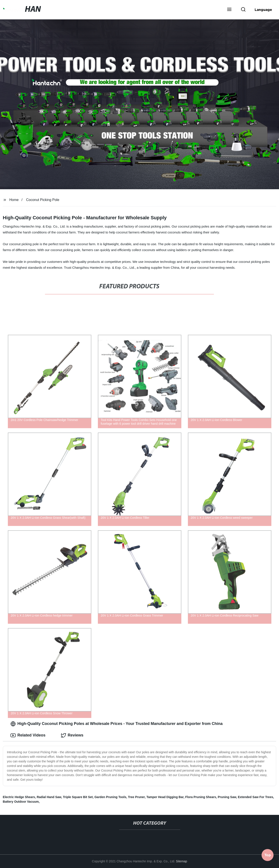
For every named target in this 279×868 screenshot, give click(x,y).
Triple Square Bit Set (78, 797)
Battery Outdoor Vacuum (21, 802)
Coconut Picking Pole (43, 200)
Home (14, 200)
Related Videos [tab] (28, 735)
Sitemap (181, 861)
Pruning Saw (227, 797)
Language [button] (263, 10)
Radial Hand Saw (49, 797)
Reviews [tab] (72, 735)
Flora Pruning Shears (201, 797)
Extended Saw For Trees (255, 797)
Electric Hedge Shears (19, 797)
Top (268, 856)
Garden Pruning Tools (110, 797)
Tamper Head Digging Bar (165, 797)
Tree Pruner (136, 797)
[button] (229, 10)
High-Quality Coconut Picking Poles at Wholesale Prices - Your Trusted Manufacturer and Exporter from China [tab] (117, 724)
